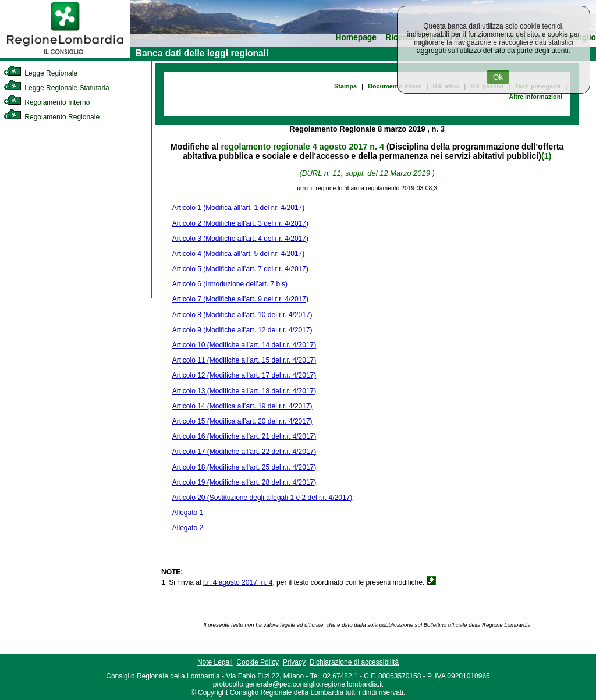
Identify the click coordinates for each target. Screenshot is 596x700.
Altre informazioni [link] (535, 97)
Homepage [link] (356, 38)
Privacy (294, 662)
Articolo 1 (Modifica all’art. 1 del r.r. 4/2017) (238, 208)
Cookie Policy (258, 662)
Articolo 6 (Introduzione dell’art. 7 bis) (230, 284)
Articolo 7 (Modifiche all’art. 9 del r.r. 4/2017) (240, 299)
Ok (498, 77)
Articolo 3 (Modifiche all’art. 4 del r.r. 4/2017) (240, 239)
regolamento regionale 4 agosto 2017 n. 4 (302, 147)
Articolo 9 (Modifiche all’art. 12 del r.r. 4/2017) (242, 330)
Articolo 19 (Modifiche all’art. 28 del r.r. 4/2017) (244, 482)
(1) (546, 156)
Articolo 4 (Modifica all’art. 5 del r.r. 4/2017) (238, 254)
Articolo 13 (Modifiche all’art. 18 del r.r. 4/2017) (244, 391)
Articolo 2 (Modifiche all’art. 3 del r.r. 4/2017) (240, 223)
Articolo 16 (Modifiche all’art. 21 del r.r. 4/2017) (244, 436)
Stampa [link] (345, 86)
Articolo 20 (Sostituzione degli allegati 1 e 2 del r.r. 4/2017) (262, 498)
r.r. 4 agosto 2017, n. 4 (238, 582)
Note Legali (215, 662)
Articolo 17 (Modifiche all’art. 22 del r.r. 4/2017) (244, 452)
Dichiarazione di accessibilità (354, 662)
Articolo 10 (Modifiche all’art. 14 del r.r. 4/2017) (244, 345)
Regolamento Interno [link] (47, 102)
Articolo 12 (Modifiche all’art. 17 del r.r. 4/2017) (244, 375)
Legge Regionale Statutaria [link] (56, 88)
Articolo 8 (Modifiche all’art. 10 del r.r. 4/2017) (242, 315)
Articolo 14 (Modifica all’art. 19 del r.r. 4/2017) (242, 406)
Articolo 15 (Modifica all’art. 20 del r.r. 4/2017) (242, 421)
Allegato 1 (188, 513)
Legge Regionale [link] (40, 73)
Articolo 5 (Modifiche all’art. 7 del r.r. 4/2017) (240, 269)
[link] (65, 56)
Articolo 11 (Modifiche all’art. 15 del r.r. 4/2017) (244, 360)
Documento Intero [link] (395, 86)
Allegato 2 (188, 528)
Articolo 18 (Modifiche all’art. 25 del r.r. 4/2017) (244, 467)
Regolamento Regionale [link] (52, 117)
